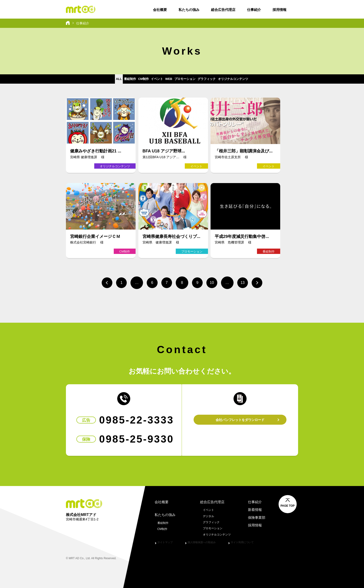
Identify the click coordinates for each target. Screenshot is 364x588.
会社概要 (160, 10)
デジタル (207, 515)
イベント (148, 81)
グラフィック (229, 81)
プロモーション (196, 81)
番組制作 (101, 81)
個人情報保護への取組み (207, 541)
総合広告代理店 (223, 10)
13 (247, 282)
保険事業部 (256, 516)
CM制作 (125, 81)
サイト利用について (252, 541)
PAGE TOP (303, 504)
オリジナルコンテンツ (268, 81)
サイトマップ (166, 541)
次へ (263, 282)
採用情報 (279, 10)
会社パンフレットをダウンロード (240, 418)
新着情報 (254, 508)
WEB (169, 81)
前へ (101, 282)
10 (214, 282)
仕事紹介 (254, 10)
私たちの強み (189, 10)
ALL (81, 81)
